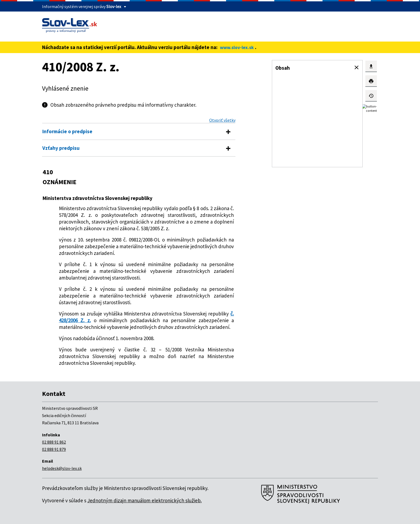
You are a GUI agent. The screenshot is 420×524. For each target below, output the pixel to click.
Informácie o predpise (67, 131)
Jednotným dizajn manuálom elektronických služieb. (145, 500)
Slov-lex (114, 6)
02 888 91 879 (54, 449)
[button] (357, 68)
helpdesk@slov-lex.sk (62, 468)
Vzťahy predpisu (61, 148)
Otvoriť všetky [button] (222, 120)
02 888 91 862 (54, 442)
